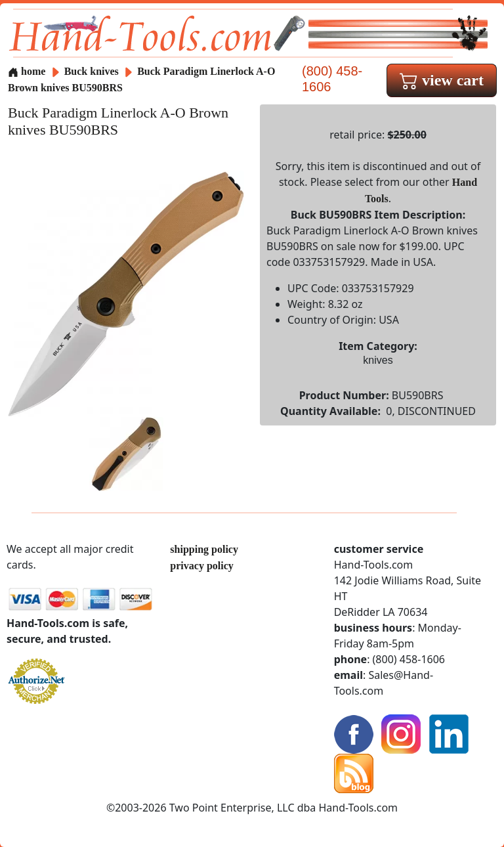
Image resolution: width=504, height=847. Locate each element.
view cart (442, 80)
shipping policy (204, 549)
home (27, 71)
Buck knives (92, 71)
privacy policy (201, 566)
